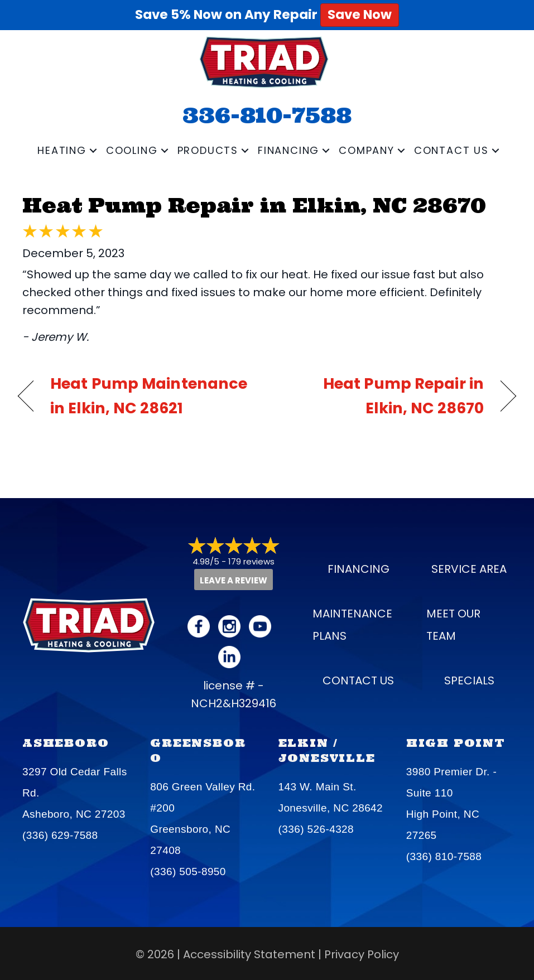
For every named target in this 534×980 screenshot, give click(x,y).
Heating (62, 150)
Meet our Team (453, 625)
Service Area (469, 569)
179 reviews (251, 561)
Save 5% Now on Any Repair (267, 15)
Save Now (360, 15)
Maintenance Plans (352, 625)
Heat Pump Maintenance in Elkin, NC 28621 (149, 395)
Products (208, 150)
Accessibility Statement (249, 954)
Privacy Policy (362, 954)
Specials (469, 680)
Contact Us (451, 150)
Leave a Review (234, 580)
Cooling (132, 150)
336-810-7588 (267, 115)
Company (367, 150)
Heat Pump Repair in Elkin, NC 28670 (254, 205)
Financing (288, 150)
